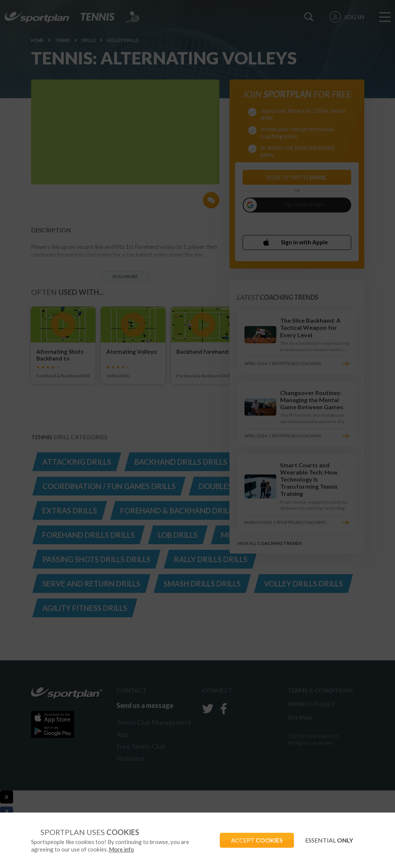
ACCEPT (257, 840)
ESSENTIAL (329, 840)
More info (121, 849)
